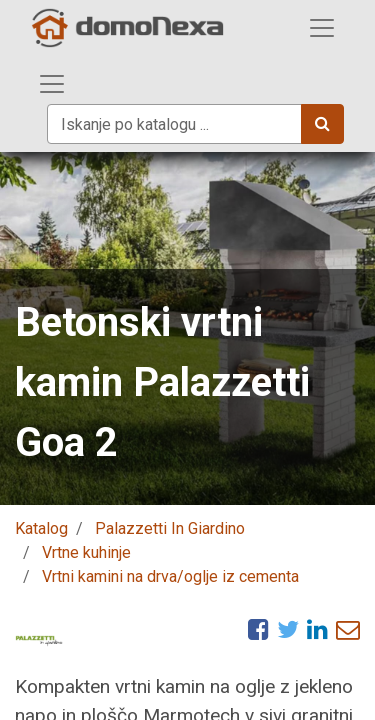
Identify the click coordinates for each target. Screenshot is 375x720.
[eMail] (348, 629)
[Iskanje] (322, 124)
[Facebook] (258, 629)
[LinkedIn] (317, 629)
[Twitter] (288, 629)
